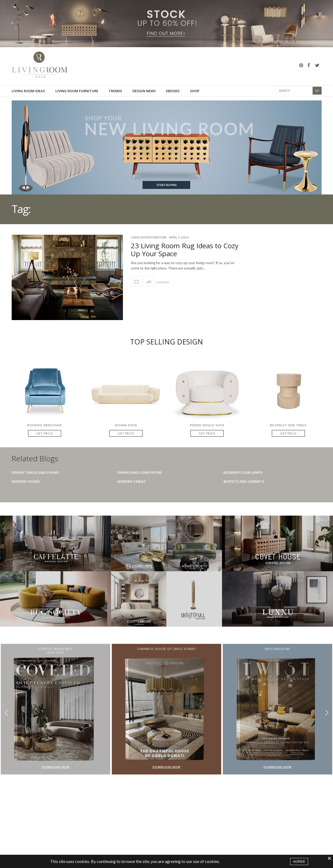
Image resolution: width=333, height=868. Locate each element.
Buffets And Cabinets (244, 481)
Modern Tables (132, 481)
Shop (195, 91)
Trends (115, 91)
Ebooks (173, 91)
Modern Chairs (26, 481)
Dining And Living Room (139, 472)
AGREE (299, 862)
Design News (144, 91)
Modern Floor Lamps (243, 472)
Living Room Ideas (28, 91)
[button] (327, 713)
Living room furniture (77, 91)
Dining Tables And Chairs (35, 472)
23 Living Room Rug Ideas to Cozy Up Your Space (185, 250)
